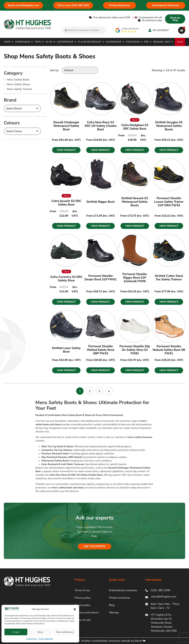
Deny (40, 632)
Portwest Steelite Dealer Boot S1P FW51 (101, 278)
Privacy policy (83, 598)
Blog (112, 605)
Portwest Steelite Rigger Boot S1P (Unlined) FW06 (135, 278)
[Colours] (22, 131)
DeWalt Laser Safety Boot (66, 350)
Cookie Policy (32, 639)
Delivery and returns (87, 612)
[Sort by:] (80, 70)
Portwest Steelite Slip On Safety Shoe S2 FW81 (135, 350)
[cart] (182, 30)
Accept (16, 632)
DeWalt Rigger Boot (101, 202)
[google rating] (127, 30)
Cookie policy (82, 605)
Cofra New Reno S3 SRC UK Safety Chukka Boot (101, 126)
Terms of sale (83, 620)
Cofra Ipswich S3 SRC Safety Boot (66, 203)
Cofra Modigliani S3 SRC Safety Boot (135, 127)
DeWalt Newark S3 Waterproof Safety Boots (135, 202)
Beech (140, 641)
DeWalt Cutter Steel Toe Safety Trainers (169, 278)
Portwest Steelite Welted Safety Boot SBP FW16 (101, 350)
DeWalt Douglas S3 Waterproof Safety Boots (169, 126)
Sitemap (114, 612)
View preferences (65, 632)
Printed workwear (120, 598)
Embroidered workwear (123, 590)
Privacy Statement (46, 639)
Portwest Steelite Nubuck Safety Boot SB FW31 (169, 350)
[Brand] (22, 108)
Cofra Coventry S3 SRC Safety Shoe (66, 279)
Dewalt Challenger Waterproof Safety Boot (66, 126)
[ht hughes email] (164, 597)
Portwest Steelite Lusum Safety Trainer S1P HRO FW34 (169, 202)
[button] (75, 609)
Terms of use (82, 590)
